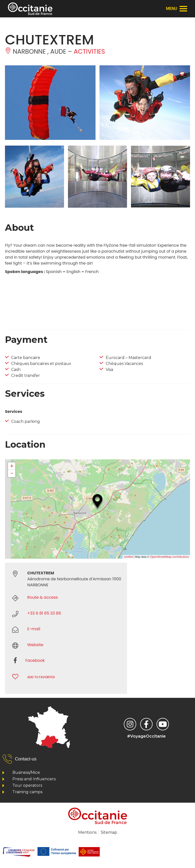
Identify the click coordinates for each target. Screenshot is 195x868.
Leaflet (128, 557)
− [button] (12, 473)
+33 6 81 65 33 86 (44, 613)
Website (35, 645)
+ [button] (12, 466)
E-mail (34, 629)
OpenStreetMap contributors (169, 557)
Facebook (35, 660)
